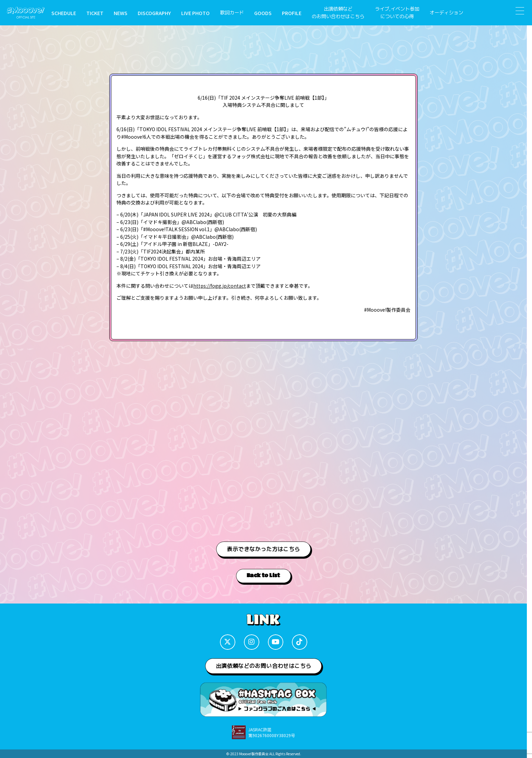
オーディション (446, 13)
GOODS (263, 13)
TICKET (95, 13)
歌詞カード (232, 13)
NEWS (121, 13)
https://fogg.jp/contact (220, 286)
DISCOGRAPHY (154, 13)
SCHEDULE (64, 13)
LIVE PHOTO (195, 13)
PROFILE (292, 13)
